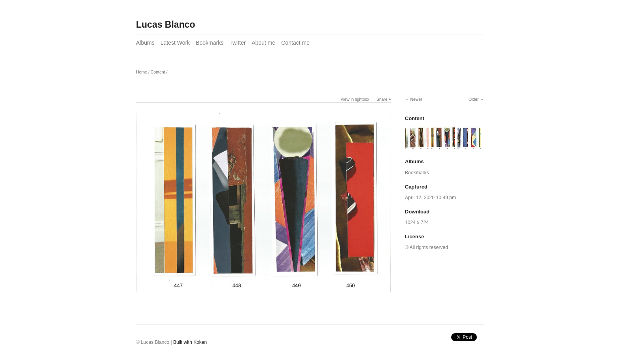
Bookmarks (210, 43)
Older (474, 99)
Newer (416, 99)
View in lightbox (355, 99)
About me (263, 43)
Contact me (295, 43)
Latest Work (175, 43)
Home (142, 72)
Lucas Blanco (166, 25)
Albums (145, 43)
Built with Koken (190, 342)
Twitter (237, 43)
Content (158, 72)
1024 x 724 (417, 223)
